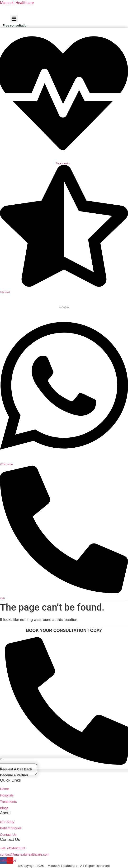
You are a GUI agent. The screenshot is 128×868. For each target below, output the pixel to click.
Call (2, 598)
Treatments (63, 163)
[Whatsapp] (64, 457)
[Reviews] (64, 285)
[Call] (64, 592)
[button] (14, 19)
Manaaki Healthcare (17, 3)
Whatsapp (6, 464)
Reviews (5, 292)
